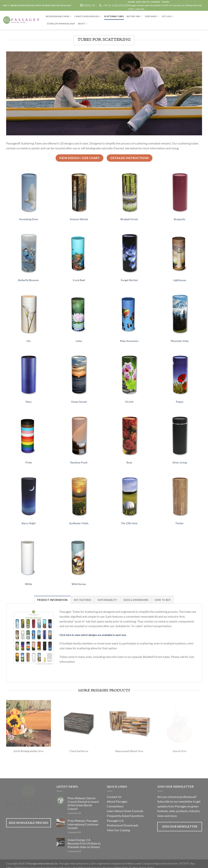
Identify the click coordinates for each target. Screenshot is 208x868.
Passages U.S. (115, 816)
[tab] (52, 600)
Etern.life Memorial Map (61, 24)
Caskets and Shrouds (88, 16)
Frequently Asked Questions (125, 811)
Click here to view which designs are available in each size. (93, 635)
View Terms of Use (143, 863)
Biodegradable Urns (59, 16)
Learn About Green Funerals (125, 806)
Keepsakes (152, 16)
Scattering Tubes (114, 16)
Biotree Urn (135, 16)
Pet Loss (168, 16)
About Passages (117, 797)
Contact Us (114, 792)
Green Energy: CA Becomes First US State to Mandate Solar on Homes (84, 838)
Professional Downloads (123, 821)
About (83, 24)
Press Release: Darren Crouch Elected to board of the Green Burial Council (83, 799)
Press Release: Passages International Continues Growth (83, 819)
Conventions (115, 801)
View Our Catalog (118, 825)
